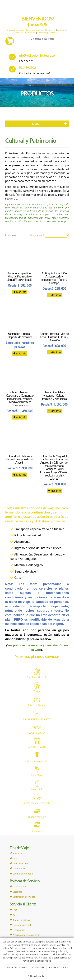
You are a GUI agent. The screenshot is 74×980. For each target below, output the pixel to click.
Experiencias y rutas (35, 30)
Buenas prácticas (20, 920)
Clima (14, 858)
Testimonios (17, 930)
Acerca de (16, 853)
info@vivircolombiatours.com (38, 55)
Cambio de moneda (21, 874)
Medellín (19, 33)
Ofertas (10, 30)
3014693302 (27, 68)
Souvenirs (51, 30)
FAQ (13, 910)
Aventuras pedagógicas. (48, 33)
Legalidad (16, 892)
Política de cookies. (37, 976)
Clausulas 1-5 (18, 887)
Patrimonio (30, 33)
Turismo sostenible (21, 925)
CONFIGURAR (38, 967)
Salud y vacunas (19, 863)
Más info (20, 292)
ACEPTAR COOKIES (58, 967)
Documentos (18, 868)
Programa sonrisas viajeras (25, 935)
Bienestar (20, 30)
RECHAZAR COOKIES (17, 967)
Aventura (61, 30)
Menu (49, 124)
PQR (13, 915)
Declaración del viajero (23, 897)
